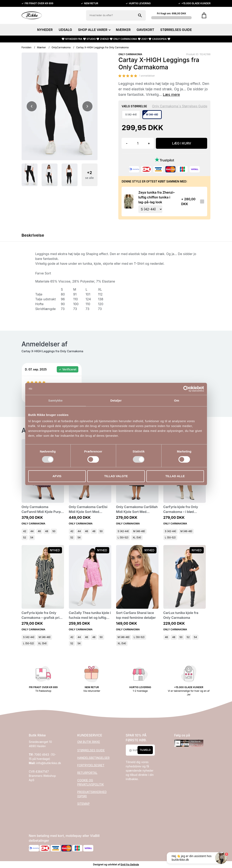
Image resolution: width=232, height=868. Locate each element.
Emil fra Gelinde (130, 864)
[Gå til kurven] (204, 15)
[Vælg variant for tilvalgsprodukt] (150, 209)
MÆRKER (123, 30)
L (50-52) (123, 537)
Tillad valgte (116, 476)
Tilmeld (145, 750)
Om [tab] (177, 400)
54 (32, 537)
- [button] (127, 143)
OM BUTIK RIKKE (89, 742)
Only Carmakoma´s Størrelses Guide (180, 106)
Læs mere (172, 94)
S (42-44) (123, 531)
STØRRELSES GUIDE (176, 30)
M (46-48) (139, 531)
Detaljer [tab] (116, 400)
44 (32, 531)
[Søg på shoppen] (140, 15)
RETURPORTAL (87, 773)
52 (25, 537)
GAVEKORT (145, 30)
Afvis (57, 476)
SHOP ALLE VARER (94, 30)
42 (25, 531)
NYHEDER (45, 30)
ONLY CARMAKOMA (130, 54)
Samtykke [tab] (55, 400)
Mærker (41, 47)
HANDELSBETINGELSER (93, 758)
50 (54, 531)
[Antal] (138, 143)
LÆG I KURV (182, 143)
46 (39, 531)
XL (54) (137, 537)
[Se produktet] (129, 201)
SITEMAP (83, 804)
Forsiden (27, 47)
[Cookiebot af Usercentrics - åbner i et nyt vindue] (186, 389)
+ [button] (149, 143)
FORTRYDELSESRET (91, 765)
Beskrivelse (33, 235)
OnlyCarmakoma (61, 47)
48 (47, 531)
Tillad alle (175, 476)
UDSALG (65, 30)
